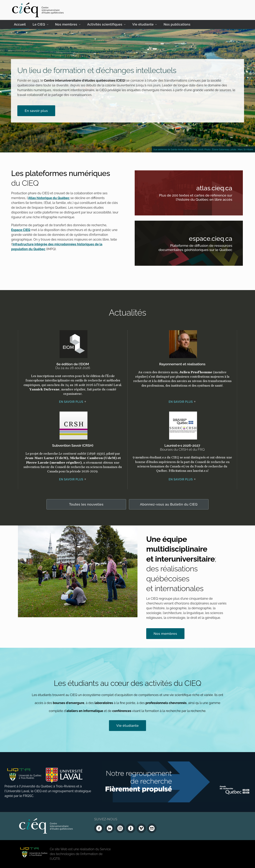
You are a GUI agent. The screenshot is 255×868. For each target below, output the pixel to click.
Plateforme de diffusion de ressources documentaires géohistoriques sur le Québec (194, 248)
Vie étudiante (143, 24)
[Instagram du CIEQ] (120, 828)
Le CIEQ (39, 24)
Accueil (20, 24)
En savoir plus (36, 111)
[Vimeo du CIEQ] (141, 828)
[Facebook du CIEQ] (99, 828)
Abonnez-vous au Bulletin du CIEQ (169, 504)
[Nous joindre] (152, 828)
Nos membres (66, 24)
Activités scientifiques (105, 24)
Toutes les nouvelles (86, 504)
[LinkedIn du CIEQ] (110, 828)
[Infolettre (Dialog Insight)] (131, 828)
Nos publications (177, 24)
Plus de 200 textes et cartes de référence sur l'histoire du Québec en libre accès (194, 198)
